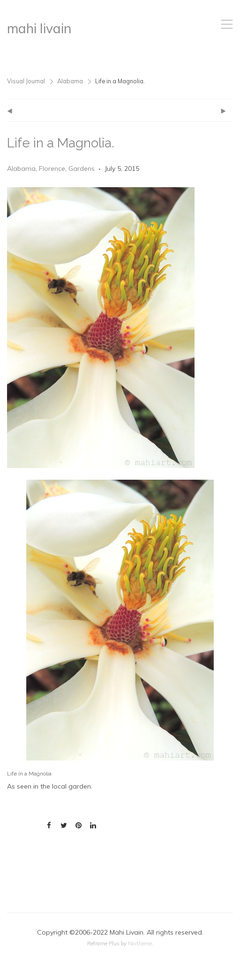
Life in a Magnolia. (61, 143)
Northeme (140, 943)
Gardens (82, 168)
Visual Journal (26, 81)
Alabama (70, 81)
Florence (52, 168)
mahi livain (39, 28)
